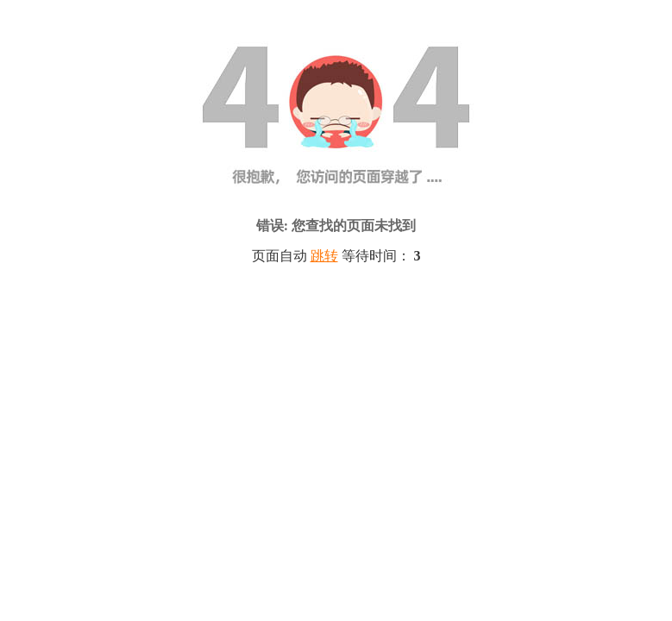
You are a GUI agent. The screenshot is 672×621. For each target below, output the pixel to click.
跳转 (324, 256)
